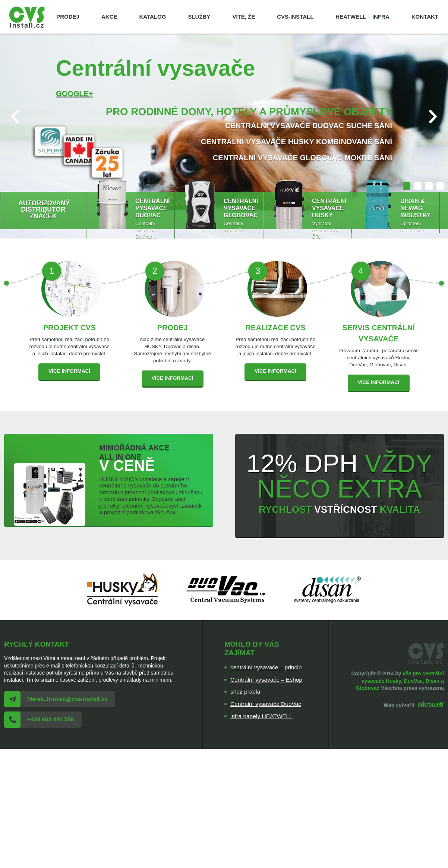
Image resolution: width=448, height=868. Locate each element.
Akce (109, 17)
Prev (15, 116)
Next (433, 116)
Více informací (69, 371)
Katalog (152, 17)
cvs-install (295, 17)
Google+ (74, 94)
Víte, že (244, 17)
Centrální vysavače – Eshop (266, 680)
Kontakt (425, 17)
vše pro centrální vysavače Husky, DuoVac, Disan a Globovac (400, 681)
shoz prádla (245, 692)
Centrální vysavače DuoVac (266, 704)
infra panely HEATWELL (261, 716)
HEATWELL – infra (362, 17)
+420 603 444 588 (51, 719)
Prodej (68, 17)
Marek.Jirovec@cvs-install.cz (67, 699)
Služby (199, 17)
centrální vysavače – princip (266, 667)
